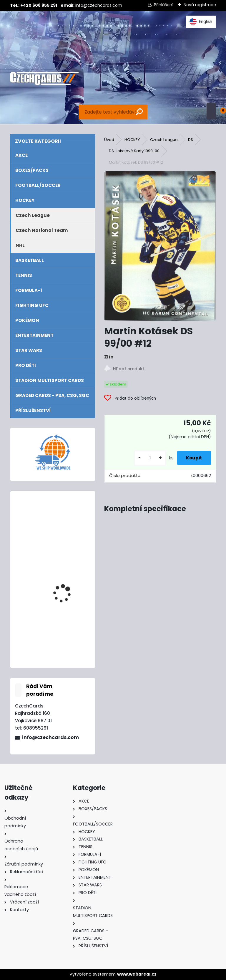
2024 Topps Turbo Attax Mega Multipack (68, 521)
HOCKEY (132, 140)
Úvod (109, 140)
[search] (139, 112)
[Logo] (44, 79)
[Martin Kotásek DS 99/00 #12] (160, 246)
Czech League (164, 140)
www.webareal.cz (137, 974)
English (201, 22)
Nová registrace (200, 5)
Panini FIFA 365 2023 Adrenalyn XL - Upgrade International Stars (66, 635)
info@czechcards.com (99, 5)
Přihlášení (164, 5)
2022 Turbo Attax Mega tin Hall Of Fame (68, 574)
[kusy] (144, 458)
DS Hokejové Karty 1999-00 (134, 151)
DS (191, 140)
